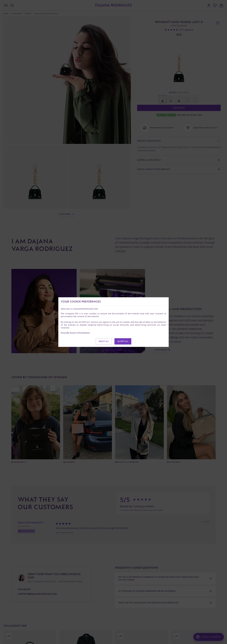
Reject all (104, 341)
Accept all (123, 341)
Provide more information (75, 333)
